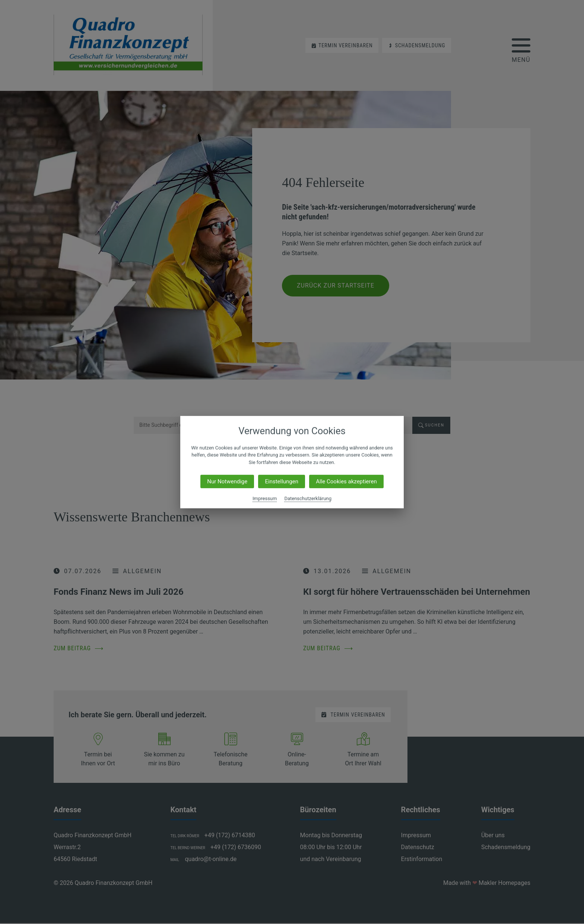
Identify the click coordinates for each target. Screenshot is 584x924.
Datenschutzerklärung (308, 498)
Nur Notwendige (227, 482)
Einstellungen (282, 482)
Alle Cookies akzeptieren (346, 482)
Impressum (265, 498)
